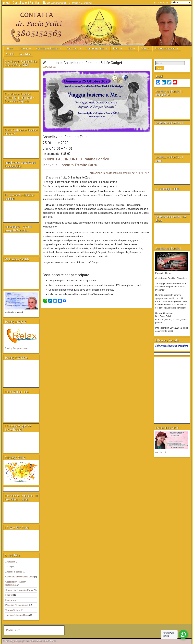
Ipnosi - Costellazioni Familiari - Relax (26, 3)
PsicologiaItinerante (165, 49)
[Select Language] (181, 2)
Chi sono (24, 49)
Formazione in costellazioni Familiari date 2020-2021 (119, 173)
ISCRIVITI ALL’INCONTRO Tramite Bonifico (76, 159)
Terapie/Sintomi (13, 610)
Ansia (8, 567)
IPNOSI (9, 595)
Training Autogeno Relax (17, 615)
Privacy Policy (13, 630)
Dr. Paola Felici (161, 3)
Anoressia (10, 562)
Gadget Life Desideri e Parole (19, 590)
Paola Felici (51, 67)
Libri (130, 49)
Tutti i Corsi (72, 49)
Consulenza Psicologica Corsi (20, 577)
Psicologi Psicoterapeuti (17, 605)
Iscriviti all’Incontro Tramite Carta (70, 165)
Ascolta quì (161, 452)
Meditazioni (11, 600)
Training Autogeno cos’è (16, 348)
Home (10, 49)
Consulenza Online (96, 49)
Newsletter (25, 54)
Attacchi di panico (14, 572)
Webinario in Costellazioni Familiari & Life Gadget (82, 63)
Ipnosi (116, 49)
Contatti (10, 54)
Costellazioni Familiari (47, 49)
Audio (144, 49)
